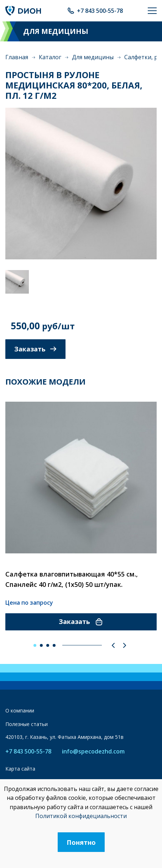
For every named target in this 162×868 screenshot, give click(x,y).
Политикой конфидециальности (81, 816)
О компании (20, 710)
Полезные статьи (27, 724)
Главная (17, 57)
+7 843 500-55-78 (100, 11)
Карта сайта (20, 769)
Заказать (35, 349)
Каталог (50, 57)
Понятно (81, 842)
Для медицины (93, 57)
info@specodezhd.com (93, 752)
